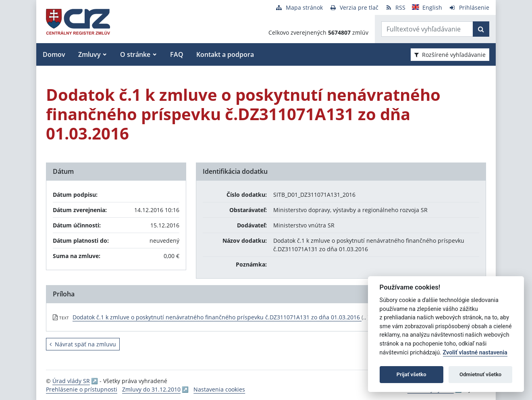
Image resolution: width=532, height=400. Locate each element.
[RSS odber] (395, 7)
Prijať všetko (411, 374)
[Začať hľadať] (481, 29)
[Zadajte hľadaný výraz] (427, 29)
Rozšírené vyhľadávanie (450, 55)
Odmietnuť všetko (480, 374)
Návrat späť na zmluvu (83, 344)
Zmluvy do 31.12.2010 (151, 389)
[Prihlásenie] (469, 7)
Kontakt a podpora (225, 54)
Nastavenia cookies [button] (219, 389)
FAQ (177, 54)
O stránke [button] (135, 54)
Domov (54, 54)
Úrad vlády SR (71, 381)
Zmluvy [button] (89, 54)
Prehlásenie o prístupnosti (82, 389)
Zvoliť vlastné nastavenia (475, 353)
